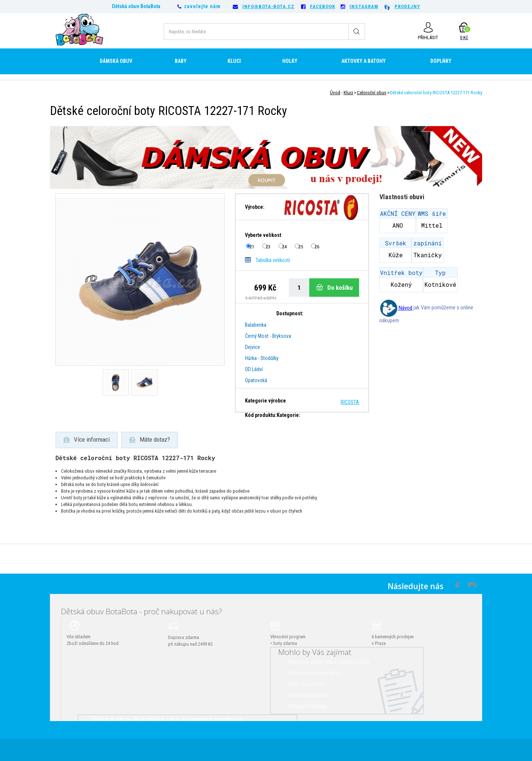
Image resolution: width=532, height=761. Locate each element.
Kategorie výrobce (265, 401)
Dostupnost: (290, 313)
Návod (396, 308)
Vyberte (264, 235)
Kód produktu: (261, 415)
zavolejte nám (202, 6)
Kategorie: (289, 415)
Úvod (335, 93)
